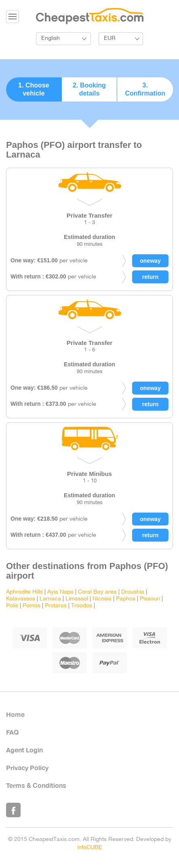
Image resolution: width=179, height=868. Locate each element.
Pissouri (150, 599)
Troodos (82, 606)
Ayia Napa (60, 592)
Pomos (32, 606)
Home (15, 714)
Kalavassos (21, 599)
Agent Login (24, 750)
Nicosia (102, 599)
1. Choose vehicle (34, 89)
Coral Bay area (97, 592)
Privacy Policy (27, 767)
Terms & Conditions (36, 785)
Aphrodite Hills (24, 592)
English (51, 38)
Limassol (77, 599)
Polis (12, 606)
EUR (110, 38)
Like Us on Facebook (13, 810)
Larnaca (50, 599)
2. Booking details (89, 89)
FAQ (12, 732)
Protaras (56, 606)
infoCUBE (90, 848)
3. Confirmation (145, 89)
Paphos (126, 599)
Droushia (133, 592)
